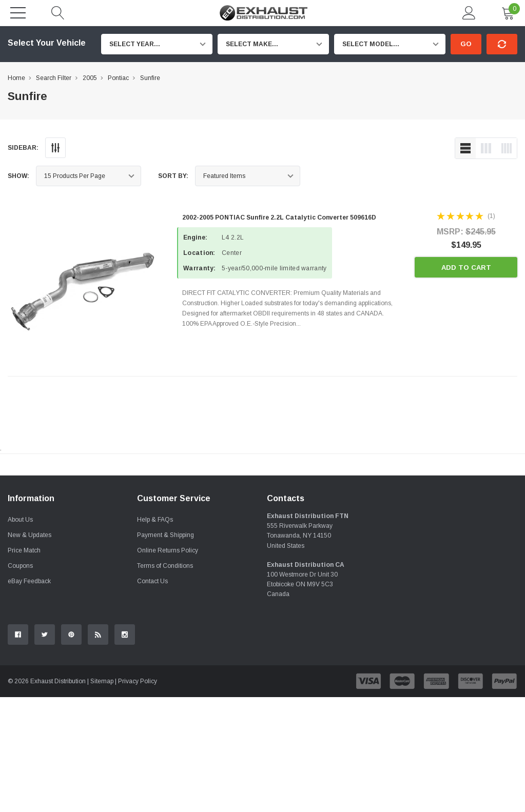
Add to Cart (466, 268)
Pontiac (118, 78)
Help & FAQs (155, 635)
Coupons (20, 681)
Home (16, 78)
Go (466, 44)
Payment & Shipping (166, 650)
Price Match (24, 665)
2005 (90, 78)
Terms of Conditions (165, 681)
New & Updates (30, 650)
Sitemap (102, 796)
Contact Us (152, 696)
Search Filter (54, 78)
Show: (18, 176)
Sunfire (150, 78)
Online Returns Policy (168, 665)
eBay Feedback (29, 696)
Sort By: (173, 176)
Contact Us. (490, 549)
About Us (20, 635)
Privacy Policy (138, 796)
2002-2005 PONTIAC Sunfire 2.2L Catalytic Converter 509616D (279, 217)
